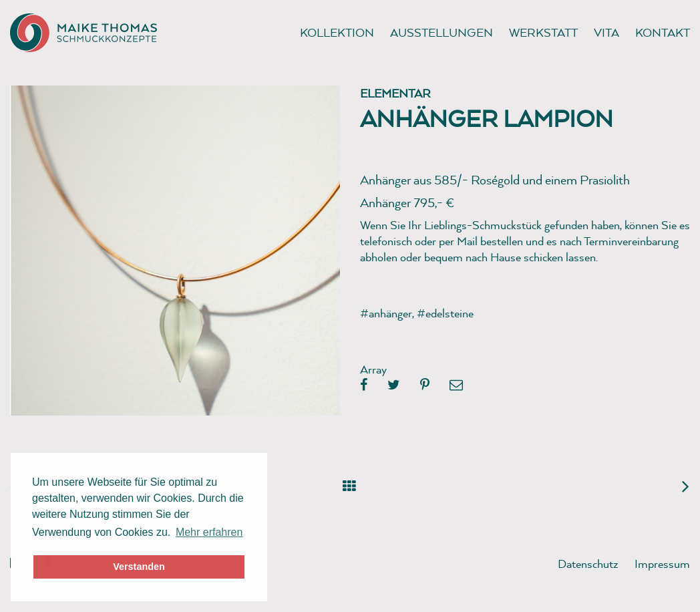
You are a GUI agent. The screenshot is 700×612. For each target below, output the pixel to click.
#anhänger (386, 313)
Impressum (662, 564)
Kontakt (663, 32)
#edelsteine (445, 313)
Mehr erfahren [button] (209, 532)
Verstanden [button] (139, 567)
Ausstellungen (442, 32)
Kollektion (337, 32)
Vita (606, 32)
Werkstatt (543, 32)
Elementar (395, 93)
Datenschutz (588, 564)
